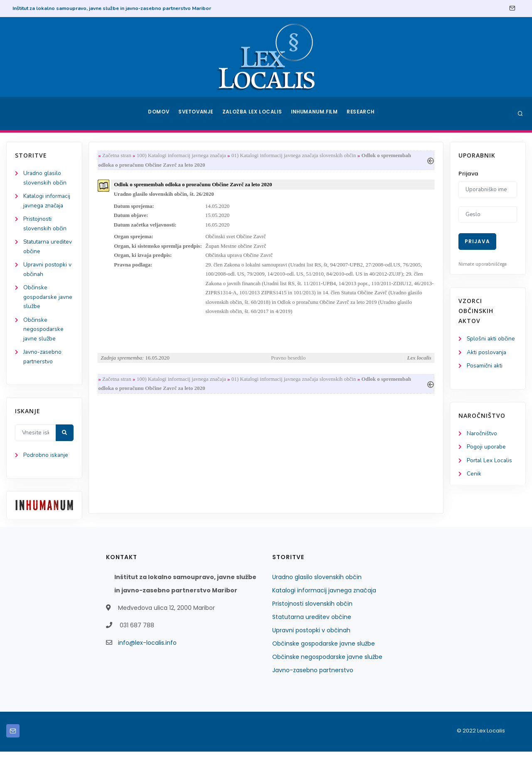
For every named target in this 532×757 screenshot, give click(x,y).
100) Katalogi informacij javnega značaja (183, 156)
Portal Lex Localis (490, 462)
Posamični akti (485, 366)
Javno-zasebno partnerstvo (313, 676)
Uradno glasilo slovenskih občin (317, 582)
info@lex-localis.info (147, 648)
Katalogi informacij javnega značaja (324, 596)
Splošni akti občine (491, 339)
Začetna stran (118, 156)
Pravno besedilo (288, 363)
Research (362, 113)
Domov (158, 113)
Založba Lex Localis (254, 113)
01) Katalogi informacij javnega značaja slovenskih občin (296, 156)
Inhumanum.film (315, 113)
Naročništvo (482, 435)
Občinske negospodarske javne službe (44, 333)
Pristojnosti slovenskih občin (312, 609)
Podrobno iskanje (46, 461)
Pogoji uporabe (486, 448)
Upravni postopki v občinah (311, 636)
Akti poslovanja (487, 353)
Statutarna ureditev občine (312, 622)
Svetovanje (197, 113)
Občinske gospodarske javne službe (48, 300)
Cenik (474, 476)
